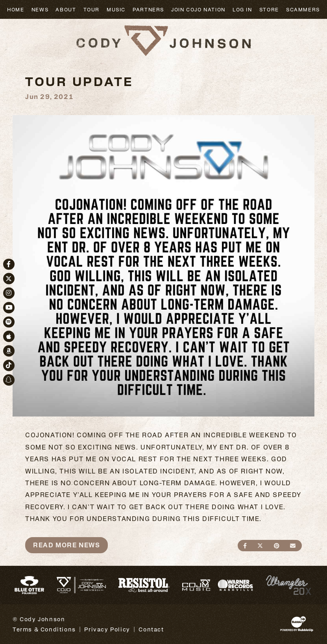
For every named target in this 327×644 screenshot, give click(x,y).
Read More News (67, 545)
